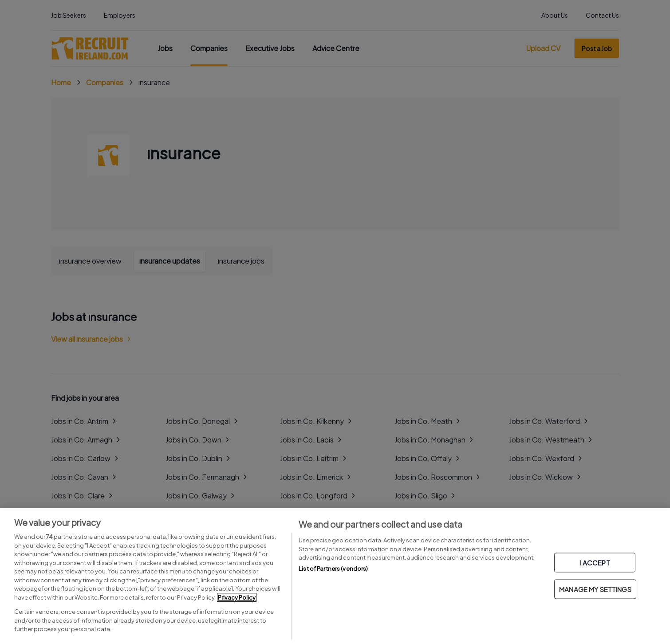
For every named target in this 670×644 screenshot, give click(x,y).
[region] (335, 576)
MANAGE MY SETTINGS (595, 589)
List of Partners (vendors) (333, 569)
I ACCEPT (595, 563)
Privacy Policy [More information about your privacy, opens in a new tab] (237, 597)
